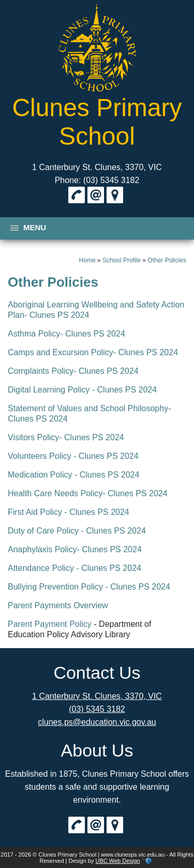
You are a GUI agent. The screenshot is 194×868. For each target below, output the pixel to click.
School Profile (122, 260)
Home (87, 260)
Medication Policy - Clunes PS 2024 (73, 475)
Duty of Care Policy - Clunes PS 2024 (77, 531)
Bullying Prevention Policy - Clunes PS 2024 (89, 587)
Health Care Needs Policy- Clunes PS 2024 (88, 493)
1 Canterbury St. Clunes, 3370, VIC (97, 167)
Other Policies (167, 260)
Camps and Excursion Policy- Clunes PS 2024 (93, 352)
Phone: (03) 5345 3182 (97, 180)
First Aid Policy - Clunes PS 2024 (69, 512)
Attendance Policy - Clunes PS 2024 (74, 568)
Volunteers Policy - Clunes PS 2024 (73, 456)
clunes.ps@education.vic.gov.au (97, 722)
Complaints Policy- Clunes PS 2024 (73, 371)
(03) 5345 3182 (97, 709)
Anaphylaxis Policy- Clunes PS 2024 (75, 549)
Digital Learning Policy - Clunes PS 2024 (82, 390)
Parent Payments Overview (58, 605)
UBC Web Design (118, 861)
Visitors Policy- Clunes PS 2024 (66, 437)
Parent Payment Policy (50, 624)
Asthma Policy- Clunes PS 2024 (66, 334)
